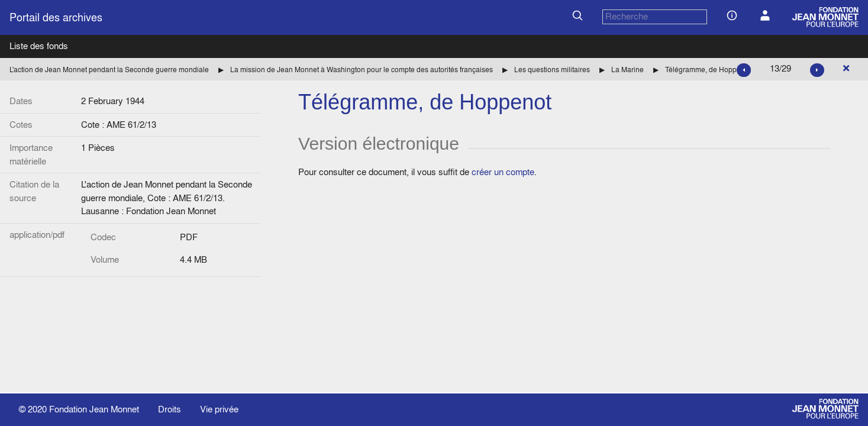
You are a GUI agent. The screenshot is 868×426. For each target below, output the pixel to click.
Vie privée (219, 409)
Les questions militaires (552, 70)
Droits (170, 409)
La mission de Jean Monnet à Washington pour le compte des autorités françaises (362, 70)
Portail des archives (56, 17)
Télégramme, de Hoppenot (708, 70)
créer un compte (503, 172)
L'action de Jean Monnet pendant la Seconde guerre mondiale (109, 70)
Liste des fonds (39, 46)
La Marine (627, 70)
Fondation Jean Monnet (94, 409)
